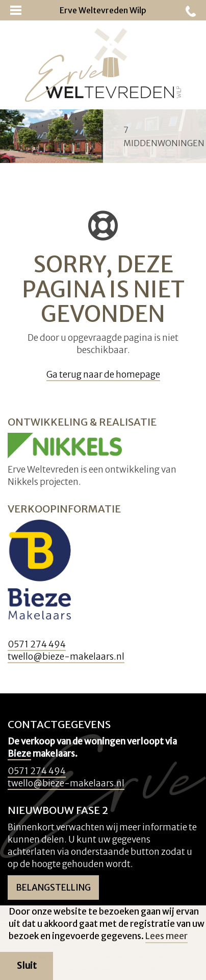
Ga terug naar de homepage (103, 375)
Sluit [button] (27, 966)
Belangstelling (53, 888)
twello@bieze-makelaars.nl (66, 657)
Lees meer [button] (166, 936)
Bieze (19, 754)
